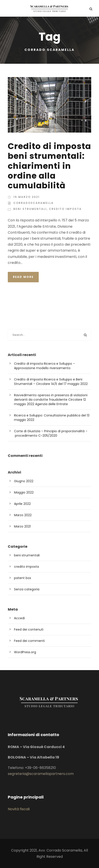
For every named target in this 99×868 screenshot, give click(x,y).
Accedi (19, 618)
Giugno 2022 (24, 481)
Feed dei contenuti (29, 629)
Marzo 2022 (23, 515)
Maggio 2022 (24, 492)
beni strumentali (30, 209)
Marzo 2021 (22, 526)
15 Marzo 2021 (26, 197)
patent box (23, 578)
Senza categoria (27, 589)
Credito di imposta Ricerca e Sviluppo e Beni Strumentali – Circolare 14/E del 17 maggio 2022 (51, 382)
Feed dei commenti (29, 641)
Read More (23, 277)
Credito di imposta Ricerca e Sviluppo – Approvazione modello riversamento (44, 366)
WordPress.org (25, 652)
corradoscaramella (33, 203)
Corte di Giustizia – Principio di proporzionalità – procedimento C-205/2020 (51, 433)
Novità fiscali (19, 809)
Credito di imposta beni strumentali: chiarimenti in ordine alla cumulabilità (49, 166)
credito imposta (65, 209)
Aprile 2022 (22, 504)
